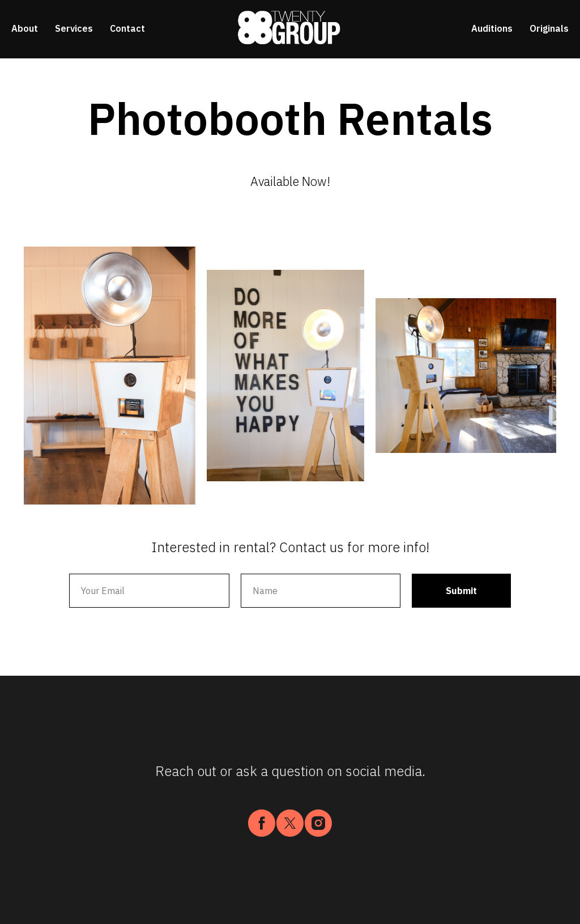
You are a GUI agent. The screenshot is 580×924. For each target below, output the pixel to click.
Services (74, 28)
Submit (461, 591)
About (25, 28)
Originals (549, 28)
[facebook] (262, 823)
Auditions (492, 28)
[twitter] (290, 823)
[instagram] (318, 823)
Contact (127, 28)
